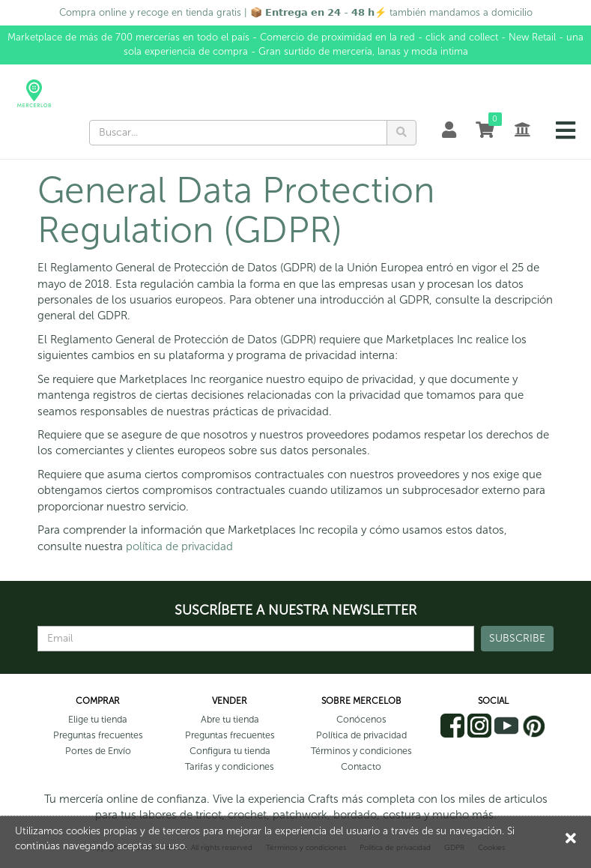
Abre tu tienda (230, 719)
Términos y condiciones (361, 751)
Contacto (361, 766)
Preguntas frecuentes (98, 735)
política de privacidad (179, 546)
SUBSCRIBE (517, 638)
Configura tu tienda (230, 751)
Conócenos (361, 719)
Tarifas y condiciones (230, 766)
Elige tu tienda (98, 719)
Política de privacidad (361, 735)
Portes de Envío (98, 751)
